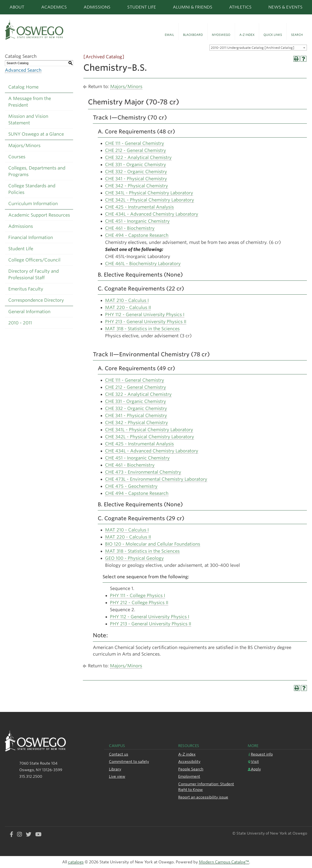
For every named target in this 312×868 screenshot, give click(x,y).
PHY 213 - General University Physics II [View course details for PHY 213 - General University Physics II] (146, 322)
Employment (189, 776)
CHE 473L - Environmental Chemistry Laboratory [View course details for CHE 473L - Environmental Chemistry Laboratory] (156, 479)
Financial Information (31, 237)
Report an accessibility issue (203, 797)
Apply (254, 769)
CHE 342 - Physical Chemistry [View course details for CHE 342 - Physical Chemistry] (136, 186)
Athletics (240, 7)
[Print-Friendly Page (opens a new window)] (297, 59)
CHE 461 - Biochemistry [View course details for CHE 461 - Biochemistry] (130, 228)
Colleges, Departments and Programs (37, 171)
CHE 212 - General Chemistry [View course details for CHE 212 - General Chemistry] (136, 150)
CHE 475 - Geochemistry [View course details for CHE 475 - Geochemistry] (131, 486)
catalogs (76, 862)
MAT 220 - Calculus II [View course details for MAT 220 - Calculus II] (128, 307)
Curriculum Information (33, 204)
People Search (191, 769)
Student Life (142, 7)
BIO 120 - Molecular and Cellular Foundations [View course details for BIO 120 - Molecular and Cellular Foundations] (153, 544)
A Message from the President (30, 102)
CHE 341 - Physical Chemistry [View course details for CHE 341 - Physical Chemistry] (136, 179)
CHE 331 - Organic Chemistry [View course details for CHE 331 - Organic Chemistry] (136, 165)
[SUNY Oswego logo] (52, 30)
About (17, 7)
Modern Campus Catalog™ (224, 862)
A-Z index (187, 754)
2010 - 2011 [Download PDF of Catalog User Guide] (20, 323)
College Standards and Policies (32, 189)
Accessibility (189, 762)
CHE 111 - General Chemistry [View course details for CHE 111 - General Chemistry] (135, 143)
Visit (253, 762)
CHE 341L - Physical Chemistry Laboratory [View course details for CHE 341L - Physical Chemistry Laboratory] (149, 193)
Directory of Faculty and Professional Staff (34, 274)
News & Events (285, 7)
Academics (54, 7)
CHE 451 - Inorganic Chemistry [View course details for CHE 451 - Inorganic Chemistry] (137, 221)
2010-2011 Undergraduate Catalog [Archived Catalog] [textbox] (253, 48)
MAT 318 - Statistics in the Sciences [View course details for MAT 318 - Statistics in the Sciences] (142, 329)
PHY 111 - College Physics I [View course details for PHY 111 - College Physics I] (137, 595)
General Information (29, 312)
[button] (169, 32)
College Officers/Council (34, 260)
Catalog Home (23, 87)
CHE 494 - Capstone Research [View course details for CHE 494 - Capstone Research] (137, 235)
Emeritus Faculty (26, 289)
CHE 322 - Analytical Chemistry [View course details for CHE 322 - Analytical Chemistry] (138, 157)
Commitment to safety (129, 762)
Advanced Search (23, 70)
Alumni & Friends (193, 7)
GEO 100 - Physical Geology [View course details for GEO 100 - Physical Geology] (134, 558)
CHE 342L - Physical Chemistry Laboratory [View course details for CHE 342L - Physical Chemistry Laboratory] (150, 200)
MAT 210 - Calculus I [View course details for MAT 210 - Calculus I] (127, 300)
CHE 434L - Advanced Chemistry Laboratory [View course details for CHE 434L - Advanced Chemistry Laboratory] (152, 214)
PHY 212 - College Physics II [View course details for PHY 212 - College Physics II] (139, 603)
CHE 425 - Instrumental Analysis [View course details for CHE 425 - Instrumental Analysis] (139, 207)
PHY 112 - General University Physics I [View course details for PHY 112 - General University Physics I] (145, 314)
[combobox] (258, 48)
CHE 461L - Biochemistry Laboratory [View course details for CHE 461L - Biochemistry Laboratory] (143, 264)
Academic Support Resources (39, 215)
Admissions (97, 7)
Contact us (119, 754)
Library (115, 769)
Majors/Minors (24, 145)
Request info (260, 754)
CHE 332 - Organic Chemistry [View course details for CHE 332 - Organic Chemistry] (136, 172)
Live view (117, 776)
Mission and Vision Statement (28, 120)
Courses (17, 157)
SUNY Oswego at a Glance (36, 134)
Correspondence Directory (36, 300)
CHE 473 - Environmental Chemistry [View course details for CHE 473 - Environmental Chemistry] (143, 472)
